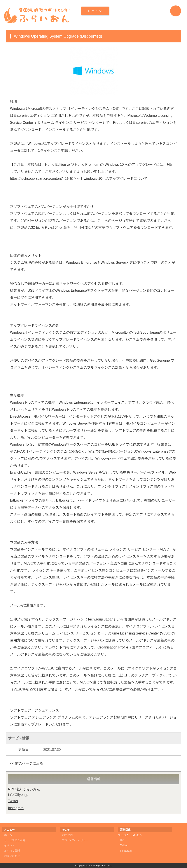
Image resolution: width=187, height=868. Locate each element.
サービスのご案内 (15, 840)
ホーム (8, 835)
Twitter (13, 801)
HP (122, 840)
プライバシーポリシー (75, 840)
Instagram (16, 808)
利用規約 (67, 835)
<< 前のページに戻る (27, 763)
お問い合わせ (12, 856)
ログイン (95, 11)
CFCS (89, 865)
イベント (9, 845)
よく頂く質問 (12, 851)
